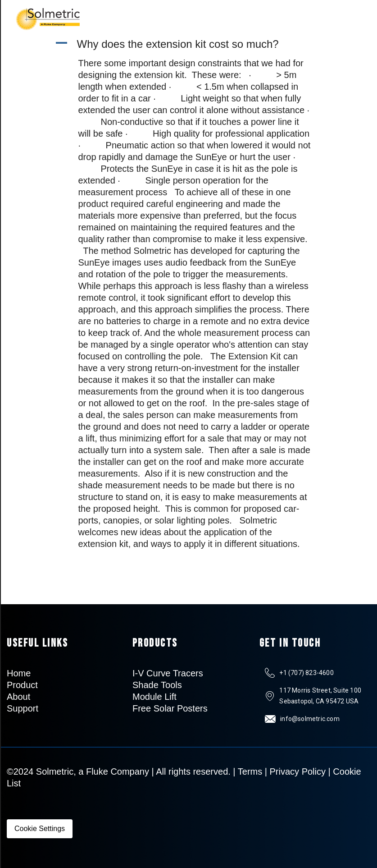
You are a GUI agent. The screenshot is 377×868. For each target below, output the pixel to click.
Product (22, 685)
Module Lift (154, 697)
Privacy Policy (298, 772)
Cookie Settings (40, 829)
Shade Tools (157, 685)
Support (23, 708)
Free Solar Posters (170, 708)
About (18, 697)
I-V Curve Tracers (168, 673)
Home (19, 673)
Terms (250, 772)
